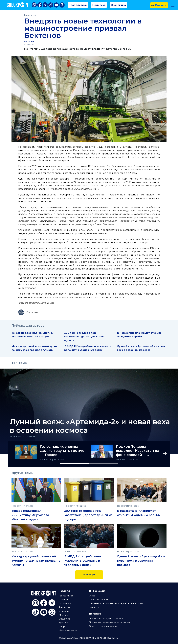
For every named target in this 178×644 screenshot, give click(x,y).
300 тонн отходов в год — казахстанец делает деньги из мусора (84, 336)
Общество (46, 460)
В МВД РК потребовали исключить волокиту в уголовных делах (83, 561)
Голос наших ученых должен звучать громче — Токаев (62, 451)
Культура (64, 623)
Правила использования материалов (109, 622)
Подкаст (159, 5)
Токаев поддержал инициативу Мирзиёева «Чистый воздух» (30, 515)
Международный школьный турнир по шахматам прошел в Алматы (36, 561)
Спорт (62, 626)
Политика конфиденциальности (107, 619)
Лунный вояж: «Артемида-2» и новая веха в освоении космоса (90, 426)
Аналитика (65, 607)
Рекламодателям (98, 600)
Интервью (64, 611)
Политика (99, 5)
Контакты (94, 607)
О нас (92, 596)
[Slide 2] (104, 463)
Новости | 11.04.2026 (22, 436)
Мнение (121, 460)
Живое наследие (68, 630)
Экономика (118, 5)
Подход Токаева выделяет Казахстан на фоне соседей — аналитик (138, 451)
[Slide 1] (74, 463)
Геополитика (78, 5)
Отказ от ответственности (103, 626)
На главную (89, 575)
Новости (30, 15)
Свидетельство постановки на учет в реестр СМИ (116, 603)
